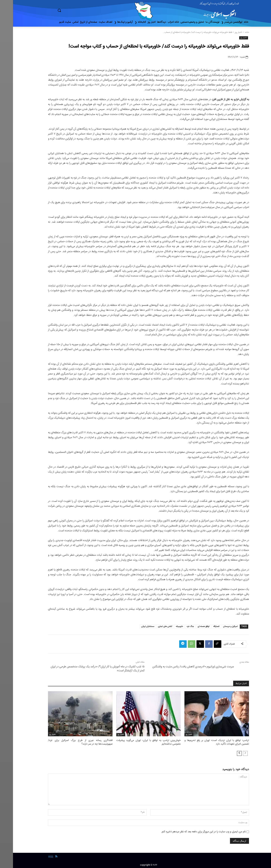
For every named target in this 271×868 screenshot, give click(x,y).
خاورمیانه (166, 626)
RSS (38, 856)
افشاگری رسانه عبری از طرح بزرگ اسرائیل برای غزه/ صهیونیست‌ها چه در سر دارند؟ (67, 742)
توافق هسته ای (191, 626)
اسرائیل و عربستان (217, 626)
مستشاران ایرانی (135, 626)
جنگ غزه (177, 626)
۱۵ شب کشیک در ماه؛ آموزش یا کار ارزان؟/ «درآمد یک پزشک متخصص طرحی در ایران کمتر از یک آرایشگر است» (85, 669)
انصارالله (203, 626)
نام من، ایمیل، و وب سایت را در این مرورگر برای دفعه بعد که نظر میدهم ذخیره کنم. (190, 831)
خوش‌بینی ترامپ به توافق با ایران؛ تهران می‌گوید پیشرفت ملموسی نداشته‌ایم (136, 742)
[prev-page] (232, 753)
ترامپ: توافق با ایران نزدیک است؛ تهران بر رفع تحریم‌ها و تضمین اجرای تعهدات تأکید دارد (204, 742)
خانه (234, 32)
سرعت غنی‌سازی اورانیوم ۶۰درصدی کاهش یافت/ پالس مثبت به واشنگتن (180, 667)
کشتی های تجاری (152, 626)
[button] (75, 10)
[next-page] (226, 753)
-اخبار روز (226, 32)
